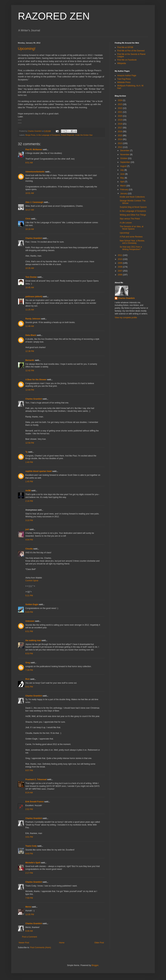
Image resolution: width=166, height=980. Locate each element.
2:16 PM (29, 501)
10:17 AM (30, 210)
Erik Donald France (34, 802)
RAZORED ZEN (54, 16)
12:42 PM (30, 371)
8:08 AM (29, 931)
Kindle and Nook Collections (132, 197)
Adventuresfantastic (35, 172)
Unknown (30, 621)
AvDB (28, 491)
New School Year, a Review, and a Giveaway (132, 242)
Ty (26, 452)
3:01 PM (29, 837)
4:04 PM (29, 540)
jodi (27, 529)
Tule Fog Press (124, 79)
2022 (120, 108)
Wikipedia (122, 63)
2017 (120, 128)
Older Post (99, 943)
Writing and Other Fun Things (133, 215)
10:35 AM (30, 268)
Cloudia (29, 549)
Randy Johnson (33, 319)
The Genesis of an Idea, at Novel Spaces (132, 228)
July (122, 170)
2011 (120, 255)
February (125, 190)
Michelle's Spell (33, 863)
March (123, 186)
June (123, 174)
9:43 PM (29, 854)
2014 (120, 139)
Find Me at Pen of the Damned (131, 51)
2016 (120, 132)
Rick (27, 679)
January (124, 194)
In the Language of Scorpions (48, 135)
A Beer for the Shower (36, 380)
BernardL (30, 360)
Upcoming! (27, 49)
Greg (28, 663)
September (125, 162)
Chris (28, 219)
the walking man (33, 640)
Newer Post (24, 943)
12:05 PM (30, 914)
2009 (120, 263)
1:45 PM (29, 482)
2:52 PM (29, 809)
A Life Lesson (126, 223)
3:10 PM (29, 520)
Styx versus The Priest (130, 219)
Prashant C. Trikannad (36, 779)
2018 (120, 124)
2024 (120, 100)
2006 (120, 275)
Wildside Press (124, 82)
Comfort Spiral (32, 581)
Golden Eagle (32, 604)
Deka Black (31, 335)
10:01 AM (30, 193)
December (125, 151)
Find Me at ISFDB (125, 47)
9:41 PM (29, 687)
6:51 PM (29, 631)
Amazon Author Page (127, 76)
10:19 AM (30, 229)
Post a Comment (29, 937)
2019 (120, 120)
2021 (120, 112)
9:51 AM (29, 163)
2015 (120, 136)
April (122, 182)
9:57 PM (29, 770)
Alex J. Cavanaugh (34, 202)
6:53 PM (29, 654)
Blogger (95, 965)
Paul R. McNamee (34, 150)
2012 (120, 147)
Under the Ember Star (84, 135)
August (124, 166)
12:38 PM (30, 351)
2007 (120, 271)
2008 (120, 267)
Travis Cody (31, 846)
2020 (120, 116)
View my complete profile (126, 318)
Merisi (28, 907)
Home (62, 943)
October (124, 158)
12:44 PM (30, 390)
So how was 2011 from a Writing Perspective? (131, 248)
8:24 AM (29, 793)
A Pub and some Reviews (131, 237)
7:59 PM (29, 898)
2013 (120, 143)
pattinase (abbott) (34, 297)
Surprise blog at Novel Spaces (133, 207)
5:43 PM (29, 612)
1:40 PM (29, 462)
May (122, 178)
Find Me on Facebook (127, 60)
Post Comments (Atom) (40, 947)
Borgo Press (30, 135)
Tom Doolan (31, 277)
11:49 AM (30, 326)
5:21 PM (29, 596)
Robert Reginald (67, 135)
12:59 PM (30, 443)
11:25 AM (30, 310)
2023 (120, 104)
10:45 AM (30, 288)
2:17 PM (29, 873)
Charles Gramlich (34, 238)
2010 (120, 259)
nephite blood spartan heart (39, 471)
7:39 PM (29, 670)
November (125, 155)
